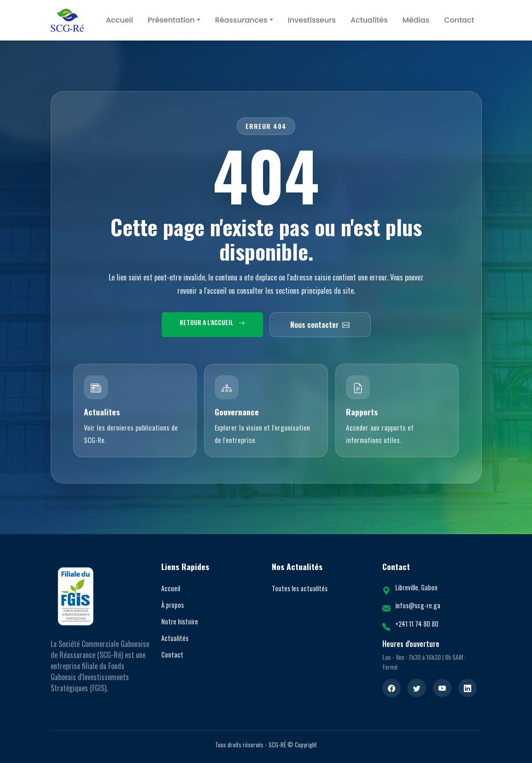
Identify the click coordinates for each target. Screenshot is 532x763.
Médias (416, 20)
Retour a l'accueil (212, 322)
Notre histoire (180, 621)
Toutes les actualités (300, 588)
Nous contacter (320, 325)
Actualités (369, 20)
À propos (172, 605)
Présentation (171, 20)
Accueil (120, 20)
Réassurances (241, 20)
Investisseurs (312, 20)
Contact (459, 20)
